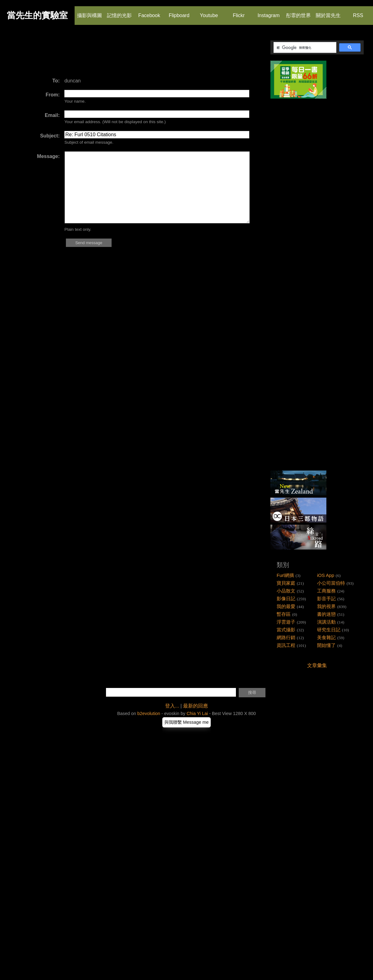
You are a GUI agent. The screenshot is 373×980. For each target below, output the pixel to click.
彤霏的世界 (298, 12)
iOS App (326, 575)
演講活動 (326, 622)
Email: (52, 115)
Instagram (268, 12)
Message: (48, 156)
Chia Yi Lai (197, 713)
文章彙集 (317, 665)
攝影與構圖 (90, 12)
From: (53, 95)
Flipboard (179, 12)
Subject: (50, 136)
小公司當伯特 (331, 583)
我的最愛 (286, 606)
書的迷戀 (326, 614)
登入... (172, 706)
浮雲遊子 (286, 622)
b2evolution (149, 713)
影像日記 (286, 599)
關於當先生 (328, 12)
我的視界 (326, 606)
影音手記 (326, 599)
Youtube (209, 12)
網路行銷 (286, 637)
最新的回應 (196, 706)
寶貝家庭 (286, 583)
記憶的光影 (119, 12)
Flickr (238, 12)
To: (56, 81)
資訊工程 (286, 645)
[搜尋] (304, 48)
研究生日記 (329, 630)
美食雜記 (326, 637)
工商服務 (326, 591)
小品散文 (286, 591)
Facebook (149, 12)
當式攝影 (286, 630)
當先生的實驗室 (37, 15)
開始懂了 (326, 645)
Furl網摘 (285, 575)
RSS (358, 12)
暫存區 (284, 614)
